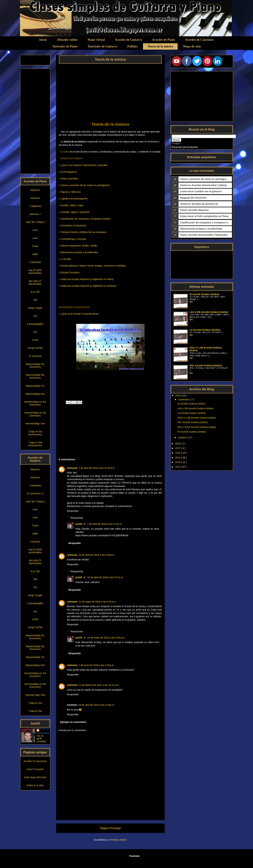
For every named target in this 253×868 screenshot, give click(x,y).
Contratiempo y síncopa (73, 239)
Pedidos (132, 46)
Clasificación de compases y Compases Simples (208, 222)
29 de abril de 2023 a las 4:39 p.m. (97, 705)
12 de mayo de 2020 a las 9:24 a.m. (98, 602)
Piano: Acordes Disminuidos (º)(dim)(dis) (204, 235)
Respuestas (77, 518)
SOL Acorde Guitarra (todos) (206, 365)
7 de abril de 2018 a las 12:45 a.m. (97, 468)
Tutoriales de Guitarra (102, 46)
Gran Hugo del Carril (35, 777)
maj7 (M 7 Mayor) (35, 222)
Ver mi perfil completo (41, 739)
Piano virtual (96, 40)
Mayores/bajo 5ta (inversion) (35, 376)
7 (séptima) (35, 206)
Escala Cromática (70, 273)
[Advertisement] (110, 92)
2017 (178, 448)
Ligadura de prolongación (74, 199)
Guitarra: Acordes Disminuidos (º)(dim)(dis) (206, 185)
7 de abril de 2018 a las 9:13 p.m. (105, 524)
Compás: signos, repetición (75, 212)
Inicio (43, 40)
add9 (35, 254)
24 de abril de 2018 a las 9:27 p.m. (105, 577)
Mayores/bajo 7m (35, 386)
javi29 (79, 524)
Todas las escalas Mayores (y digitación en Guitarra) (88, 286)
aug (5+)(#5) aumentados (35, 272)
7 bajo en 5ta (35, 711)
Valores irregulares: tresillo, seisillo (79, 246)
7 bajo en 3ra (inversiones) (35, 433)
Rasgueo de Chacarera (193, 198)
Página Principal (110, 828)
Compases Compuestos (73, 225)
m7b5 (35, 340)
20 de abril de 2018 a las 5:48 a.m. (97, 555)
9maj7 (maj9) (35, 308)
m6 (35, 332)
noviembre (184, 400)
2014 (178, 458)
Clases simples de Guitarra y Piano (58, 7)
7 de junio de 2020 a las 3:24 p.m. (97, 665)
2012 (178, 467)
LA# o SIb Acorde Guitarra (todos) (209, 312)
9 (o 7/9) (35, 292)
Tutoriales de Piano (65, 46)
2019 (178, 396)
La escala (66, 259)
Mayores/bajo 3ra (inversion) (35, 366)
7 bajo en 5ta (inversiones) (35, 444)
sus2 (35, 230)
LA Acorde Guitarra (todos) (205, 330)
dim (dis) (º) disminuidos (35, 562)
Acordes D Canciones (35, 761)
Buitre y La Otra (35, 785)
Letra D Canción (35, 769)
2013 (178, 462)
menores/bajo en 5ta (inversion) (35, 414)
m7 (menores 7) (35, 493)
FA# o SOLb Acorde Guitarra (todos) (197, 427)
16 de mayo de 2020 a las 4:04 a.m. (106, 638)
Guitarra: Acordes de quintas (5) (199, 204)
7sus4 (35, 246)
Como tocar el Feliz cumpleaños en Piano (204, 216)
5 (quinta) (35, 542)
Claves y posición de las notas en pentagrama (85, 185)
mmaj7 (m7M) (35, 348)
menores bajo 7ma (35, 695)
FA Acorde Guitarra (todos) (192, 432)
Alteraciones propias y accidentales (79, 252)
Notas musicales (69, 179)
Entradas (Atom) (118, 840)
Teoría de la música (160, 46)
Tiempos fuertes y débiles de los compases (84, 232)
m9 (35, 316)
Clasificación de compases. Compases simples (86, 219)
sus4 (35, 238)
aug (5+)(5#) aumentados (35, 551)
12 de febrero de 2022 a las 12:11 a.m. (99, 685)
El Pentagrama (69, 172)
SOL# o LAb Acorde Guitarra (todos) (197, 418)
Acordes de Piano (163, 40)
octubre (182, 438)
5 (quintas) (35, 262)
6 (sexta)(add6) (35, 324)
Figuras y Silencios (71, 192)
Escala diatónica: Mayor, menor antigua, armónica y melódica (93, 266)
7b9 (35, 300)
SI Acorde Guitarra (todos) (205, 294)
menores (35, 198)
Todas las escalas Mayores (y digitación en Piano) (87, 279)
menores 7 (35, 214)
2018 (178, 443)
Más (191, 302)
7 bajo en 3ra (35, 703)
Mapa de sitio (192, 46)
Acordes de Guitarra (128, 40)
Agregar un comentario (73, 722)
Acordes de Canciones (199, 40)
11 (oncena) (35, 356)
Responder (73, 511)
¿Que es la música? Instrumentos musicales (84, 165)
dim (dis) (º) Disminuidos (35, 283)
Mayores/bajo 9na (35, 394)
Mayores (35, 190)
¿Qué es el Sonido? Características (80, 314)
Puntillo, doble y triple (72, 205)
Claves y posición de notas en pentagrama (205, 179)
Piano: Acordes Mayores (194, 210)
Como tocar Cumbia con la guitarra (201, 191)
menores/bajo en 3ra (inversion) (35, 403)
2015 (178, 453)
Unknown (72, 468)
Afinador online (67, 40)
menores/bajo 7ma (35, 423)
